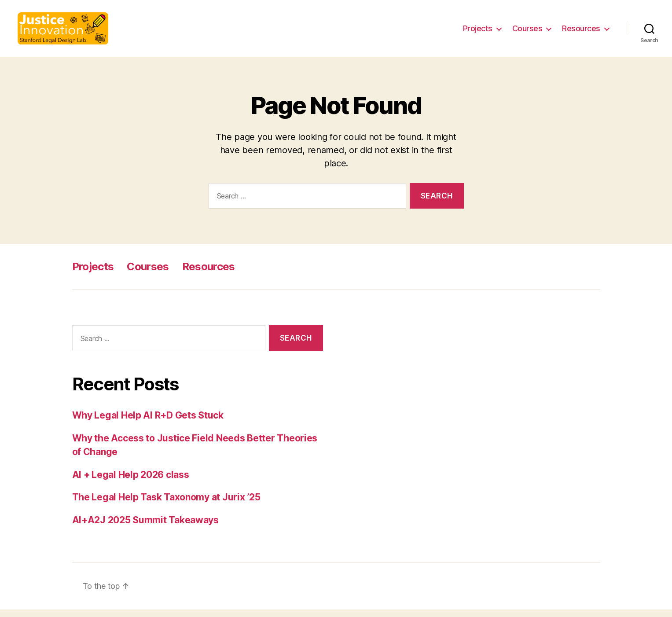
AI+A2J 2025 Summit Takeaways (145, 527)
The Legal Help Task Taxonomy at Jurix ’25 (166, 505)
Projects (478, 32)
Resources (581, 32)
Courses (527, 32)
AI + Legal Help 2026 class (131, 482)
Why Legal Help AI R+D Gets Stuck (148, 423)
